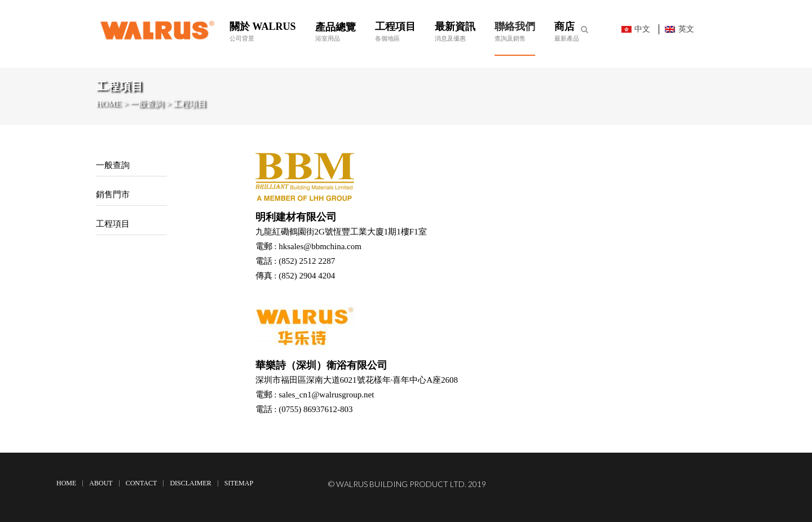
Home (66, 483)
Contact (142, 483)
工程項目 (113, 224)
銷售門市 (113, 194)
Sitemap (239, 483)
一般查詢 (113, 165)
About (101, 483)
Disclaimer (190, 483)
